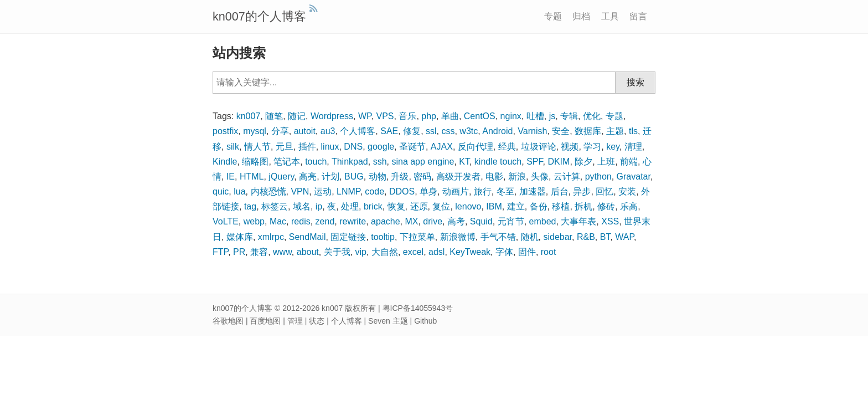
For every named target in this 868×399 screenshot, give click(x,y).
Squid (481, 221)
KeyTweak (470, 252)
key (613, 147)
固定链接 (348, 237)
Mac (278, 221)
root (549, 252)
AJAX (442, 147)
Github (425, 321)
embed (543, 221)
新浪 (517, 177)
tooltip (383, 237)
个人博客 (358, 131)
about (308, 252)
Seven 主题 (388, 321)
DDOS (402, 191)
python (598, 177)
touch (316, 162)
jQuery (281, 177)
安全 (561, 131)
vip (361, 252)
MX (411, 221)
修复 (412, 131)
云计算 (567, 177)
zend (325, 221)
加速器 (533, 191)
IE (231, 177)
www (282, 252)
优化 (592, 116)
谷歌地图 (228, 321)
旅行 (483, 191)
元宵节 (511, 221)
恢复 (396, 206)
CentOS (480, 116)
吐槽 (535, 116)
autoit (305, 131)
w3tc (469, 131)
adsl (436, 252)
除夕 (583, 162)
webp (254, 221)
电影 (494, 177)
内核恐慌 (268, 191)
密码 (422, 177)
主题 (615, 131)
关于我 (337, 252)
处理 (350, 206)
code (374, 191)
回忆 (604, 191)
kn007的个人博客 (259, 16)
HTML (252, 177)
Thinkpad (350, 162)
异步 (582, 191)
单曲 (450, 116)
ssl (431, 131)
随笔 (274, 116)
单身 (428, 191)
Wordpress (332, 116)
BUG (354, 177)
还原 (419, 206)
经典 (507, 147)
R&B (586, 237)
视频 (570, 147)
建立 (516, 206)
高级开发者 (458, 177)
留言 (638, 16)
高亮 (308, 177)
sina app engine (423, 162)
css (448, 131)
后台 (560, 191)
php (429, 116)
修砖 (606, 206)
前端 (629, 162)
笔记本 (287, 162)
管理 (295, 321)
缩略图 (255, 162)
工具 (610, 16)
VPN (300, 191)
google (381, 147)
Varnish (532, 131)
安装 (627, 191)
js (552, 116)
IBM (494, 206)
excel (413, 252)
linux (330, 147)
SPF (534, 162)
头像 (540, 177)
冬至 (505, 191)
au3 (328, 131)
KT (464, 162)
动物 (378, 177)
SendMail (308, 237)
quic (221, 191)
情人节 (257, 147)
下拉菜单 (417, 237)
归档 (581, 16)
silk (233, 147)
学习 (592, 147)
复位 (441, 206)
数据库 (588, 131)
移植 (561, 206)
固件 (527, 252)
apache (386, 221)
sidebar (557, 237)
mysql (255, 131)
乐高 (629, 206)
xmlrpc (271, 237)
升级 (400, 177)
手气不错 (498, 237)
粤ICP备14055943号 (418, 308)
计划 (330, 177)
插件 (307, 147)
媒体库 (240, 237)
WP (365, 116)
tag (250, 206)
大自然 (385, 252)
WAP (624, 237)
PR (239, 252)
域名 (302, 206)
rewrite (353, 221)
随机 (530, 237)
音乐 (407, 116)
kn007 (249, 116)
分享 (280, 131)
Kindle (225, 162)
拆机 (583, 206)
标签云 (275, 206)
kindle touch (498, 162)
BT (605, 237)
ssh (380, 162)
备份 (539, 206)
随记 (297, 116)
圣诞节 (412, 147)
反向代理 (476, 147)
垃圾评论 (539, 147)
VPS (385, 116)
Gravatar (634, 177)
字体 (504, 252)
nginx (511, 116)
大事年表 (578, 221)
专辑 (569, 116)
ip (319, 206)
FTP (220, 252)
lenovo (468, 206)
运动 (323, 191)
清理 (633, 147)
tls (633, 131)
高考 (456, 221)
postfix (225, 131)
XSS (610, 221)
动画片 (456, 191)
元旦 (285, 147)
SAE (389, 131)
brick (373, 206)
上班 (606, 162)
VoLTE (226, 221)
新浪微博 (458, 237)
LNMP (348, 191)
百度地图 (265, 321)
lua (239, 191)
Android (497, 131)
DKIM (559, 162)
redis (301, 221)
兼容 (259, 252)
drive (433, 221)
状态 (317, 321)
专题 (553, 16)
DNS (353, 147)
